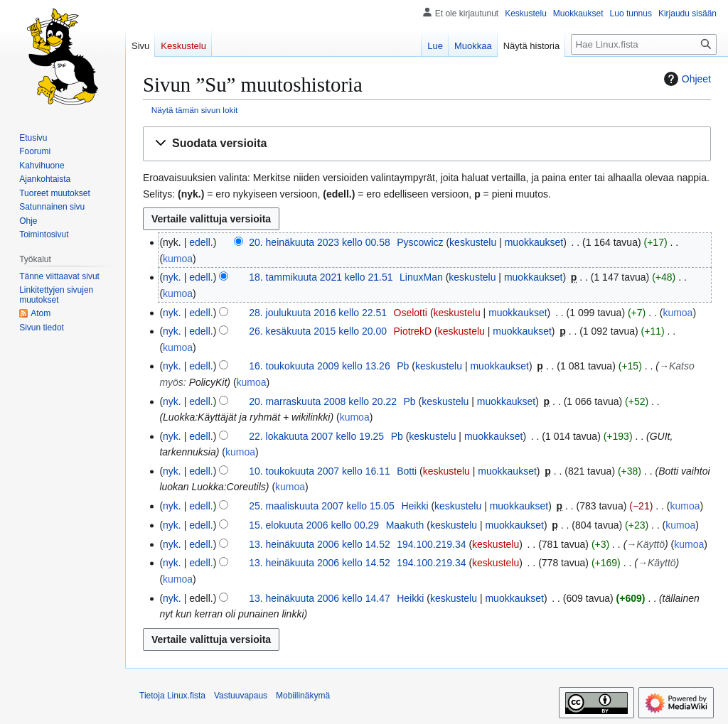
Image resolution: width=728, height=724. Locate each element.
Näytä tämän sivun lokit (194, 110)
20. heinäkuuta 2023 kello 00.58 (320, 242)
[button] (427, 144)
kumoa (178, 259)
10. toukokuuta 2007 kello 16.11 (320, 471)
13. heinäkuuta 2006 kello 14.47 (320, 598)
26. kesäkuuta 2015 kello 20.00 (318, 331)
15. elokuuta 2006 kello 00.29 (314, 525)
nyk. (172, 277)
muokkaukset (534, 242)
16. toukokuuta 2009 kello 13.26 (320, 366)
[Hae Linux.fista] (644, 44)
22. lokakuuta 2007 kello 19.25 (316, 436)
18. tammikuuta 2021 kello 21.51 (321, 277)
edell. (201, 242)
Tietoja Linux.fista (172, 696)
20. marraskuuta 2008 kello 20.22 (323, 401)
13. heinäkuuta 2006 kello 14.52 (320, 544)
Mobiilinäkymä (303, 696)
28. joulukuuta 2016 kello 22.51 (318, 313)
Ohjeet (686, 79)
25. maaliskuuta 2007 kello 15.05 (322, 506)
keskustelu (473, 242)
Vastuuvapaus (241, 696)
